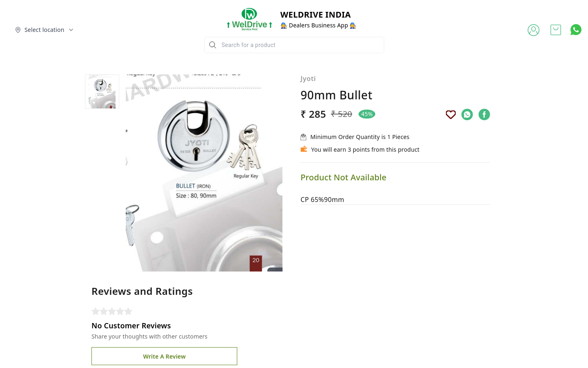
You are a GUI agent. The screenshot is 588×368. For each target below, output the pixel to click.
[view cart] (556, 30)
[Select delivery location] (45, 30)
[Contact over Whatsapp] (576, 30)
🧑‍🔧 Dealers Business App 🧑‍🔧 (319, 25)
